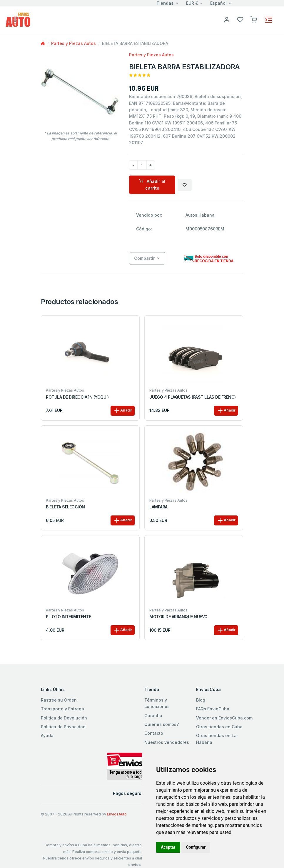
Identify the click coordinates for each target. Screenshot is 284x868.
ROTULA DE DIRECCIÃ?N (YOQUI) (77, 397)
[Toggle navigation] (269, 20)
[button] (254, 19)
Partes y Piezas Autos (73, 43)
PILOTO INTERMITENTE (69, 617)
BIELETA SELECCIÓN (65, 507)
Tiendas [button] (165, 3)
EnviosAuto (117, 814)
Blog (201, 700)
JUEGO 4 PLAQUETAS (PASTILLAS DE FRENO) (193, 397)
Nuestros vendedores (167, 742)
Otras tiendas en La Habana (216, 739)
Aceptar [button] (168, 847)
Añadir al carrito (152, 184)
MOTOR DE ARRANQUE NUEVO (178, 617)
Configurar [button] (196, 847)
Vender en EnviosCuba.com (224, 718)
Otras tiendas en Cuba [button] (219, 727)
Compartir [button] (144, 258)
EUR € (192, 3)
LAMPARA (158, 507)
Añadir (123, 411)
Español (218, 3)
